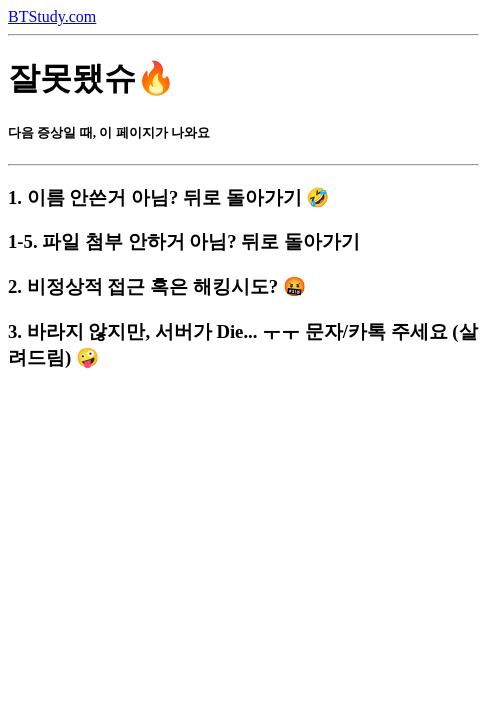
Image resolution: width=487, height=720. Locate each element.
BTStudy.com (52, 16)
